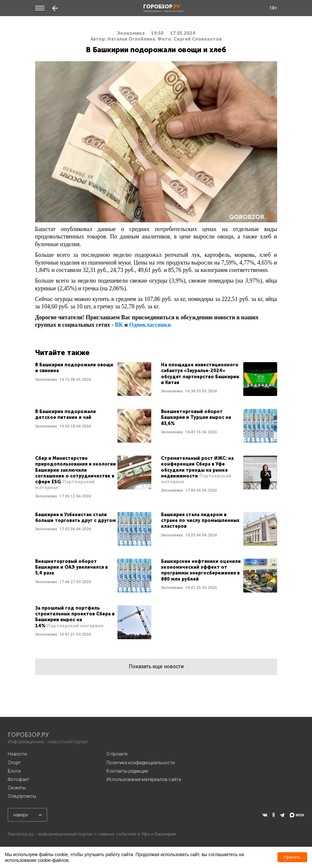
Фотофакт (19, 779)
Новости (17, 754)
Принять (292, 857)
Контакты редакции (127, 771)
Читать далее (93, 379)
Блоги (14, 771)
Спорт (14, 763)
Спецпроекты (22, 796)
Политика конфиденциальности (141, 763)
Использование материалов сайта (144, 779)
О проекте (117, 754)
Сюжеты (17, 788)
